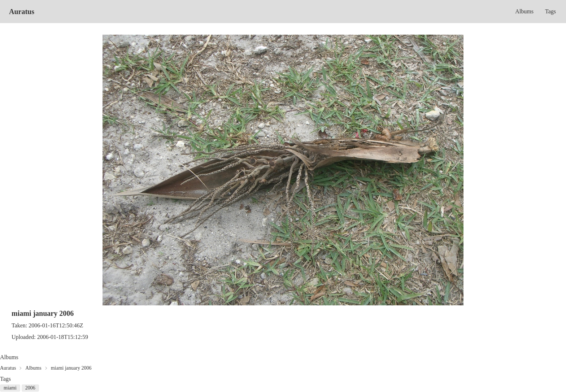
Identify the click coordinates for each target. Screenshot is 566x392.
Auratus (22, 12)
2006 (30, 388)
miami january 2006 (71, 368)
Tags (550, 11)
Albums (524, 11)
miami (10, 388)
